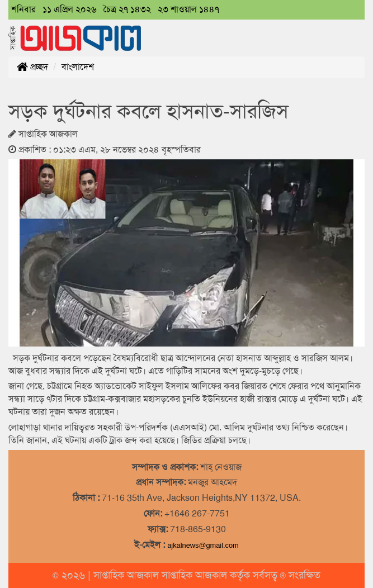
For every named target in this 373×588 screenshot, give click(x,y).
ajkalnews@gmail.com (203, 545)
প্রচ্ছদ (32, 67)
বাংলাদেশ (78, 67)
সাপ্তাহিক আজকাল (128, 575)
